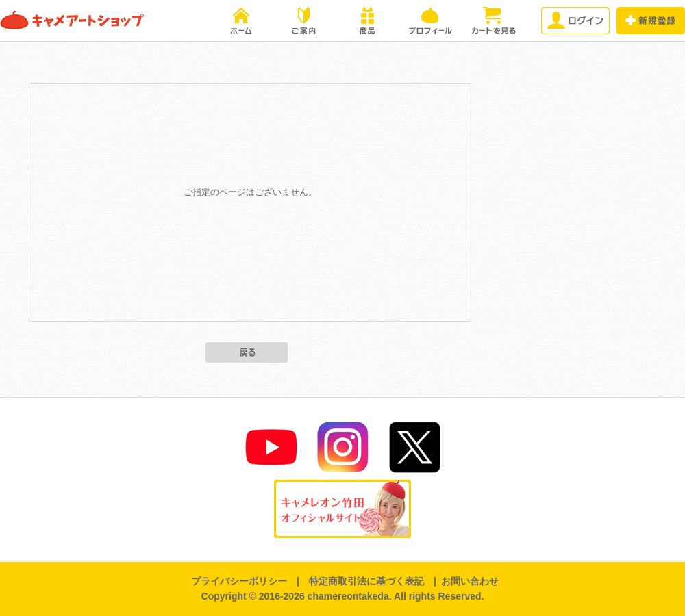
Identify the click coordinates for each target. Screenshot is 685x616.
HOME (241, 21)
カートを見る (493, 21)
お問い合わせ (470, 581)
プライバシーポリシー (239, 581)
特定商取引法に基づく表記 (366, 581)
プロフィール (430, 21)
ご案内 (304, 21)
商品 (367, 21)
